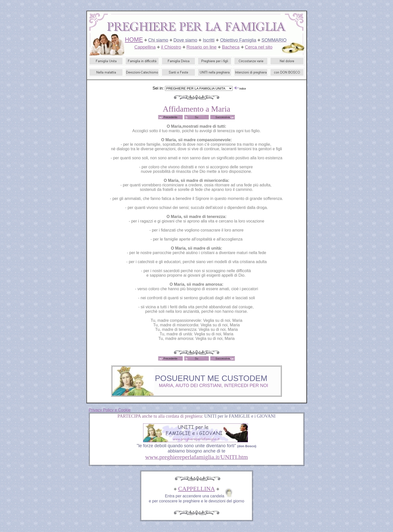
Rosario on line (202, 47)
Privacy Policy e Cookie (110, 410)
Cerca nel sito (259, 47)
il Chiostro (171, 47)
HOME (134, 40)
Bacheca (231, 47)
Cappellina (145, 47)
